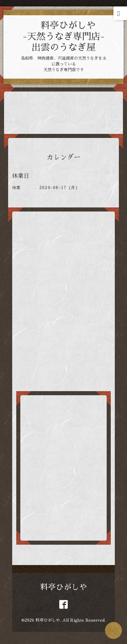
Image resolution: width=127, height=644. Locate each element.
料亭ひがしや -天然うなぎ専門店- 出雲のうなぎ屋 (64, 36)
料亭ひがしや (64, 587)
